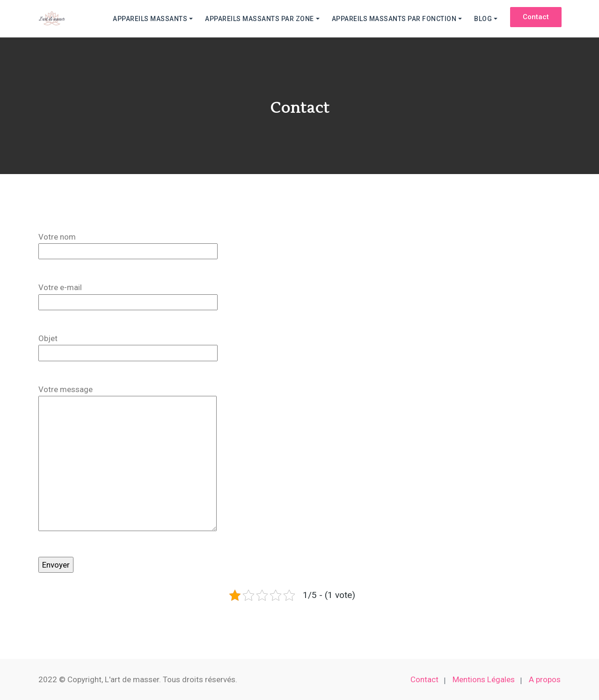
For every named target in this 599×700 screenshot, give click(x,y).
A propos (545, 679)
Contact (424, 679)
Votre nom (128, 246)
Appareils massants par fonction (394, 19)
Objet (128, 347)
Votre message (128, 460)
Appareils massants (150, 19)
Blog (483, 19)
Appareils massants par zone (259, 19)
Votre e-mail (128, 296)
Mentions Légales (484, 679)
